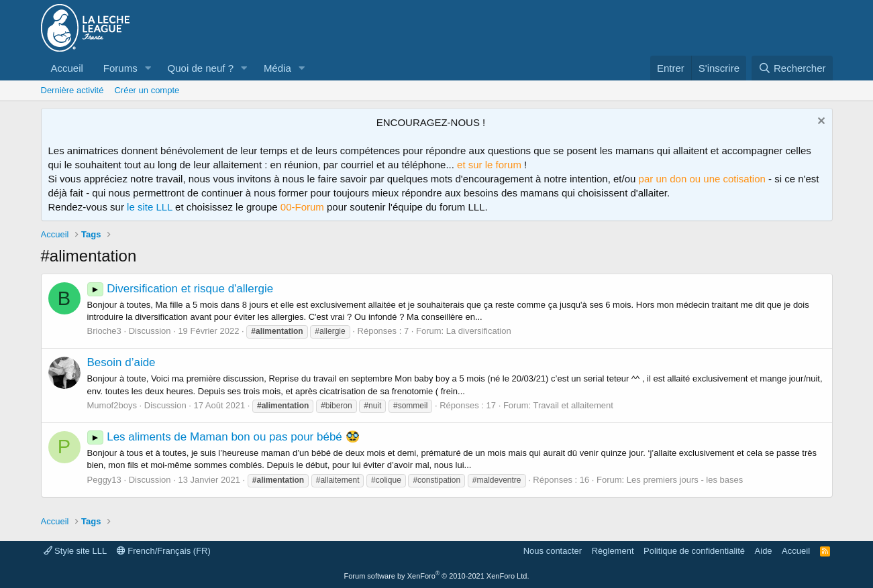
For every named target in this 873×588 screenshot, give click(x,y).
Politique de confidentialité (694, 551)
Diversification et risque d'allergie (181, 289)
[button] (148, 68)
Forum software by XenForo (437, 576)
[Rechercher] (792, 68)
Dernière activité (72, 90)
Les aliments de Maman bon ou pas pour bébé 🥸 (223, 437)
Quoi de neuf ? (201, 68)
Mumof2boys (112, 405)
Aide (764, 551)
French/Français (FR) (164, 551)
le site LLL (150, 207)
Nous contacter (553, 551)
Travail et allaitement (573, 405)
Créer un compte (147, 90)
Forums (120, 68)
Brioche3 (104, 331)
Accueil (67, 68)
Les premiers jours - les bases (685, 480)
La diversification (479, 331)
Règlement (613, 551)
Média (277, 68)
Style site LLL (75, 551)
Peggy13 (104, 480)
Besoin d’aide (121, 362)
